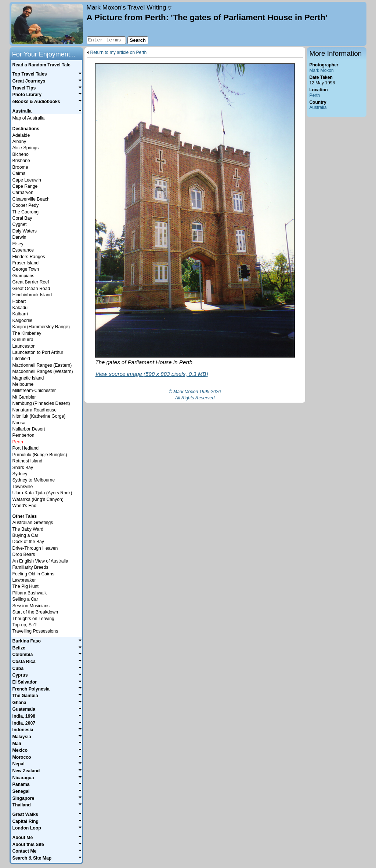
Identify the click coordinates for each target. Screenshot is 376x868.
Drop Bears (24, 554)
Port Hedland (26, 448)
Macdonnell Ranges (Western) (43, 371)
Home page (47, 24)
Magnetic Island (28, 378)
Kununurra (23, 340)
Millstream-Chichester (34, 391)
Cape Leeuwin (27, 180)
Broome (20, 167)
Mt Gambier (24, 397)
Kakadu (20, 308)
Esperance (23, 250)
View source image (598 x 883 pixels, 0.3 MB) (151, 374)
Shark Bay (23, 468)
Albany (19, 142)
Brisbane (21, 161)
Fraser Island (26, 263)
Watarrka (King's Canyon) (38, 499)
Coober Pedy (26, 205)
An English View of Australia (40, 561)
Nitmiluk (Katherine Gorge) (39, 416)
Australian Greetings (33, 523)
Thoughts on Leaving (33, 619)
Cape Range (25, 186)
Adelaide (21, 135)
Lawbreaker (24, 580)
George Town (26, 269)
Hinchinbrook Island (32, 295)
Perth (314, 95)
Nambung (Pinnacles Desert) (41, 403)
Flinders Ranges (29, 257)
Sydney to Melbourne (34, 480)
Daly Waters (25, 231)
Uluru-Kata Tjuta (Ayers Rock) (42, 493)
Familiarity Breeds (30, 567)
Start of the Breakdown (35, 612)
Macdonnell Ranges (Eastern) (42, 365)
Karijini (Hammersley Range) (41, 327)
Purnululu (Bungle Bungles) (40, 455)
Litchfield (21, 359)
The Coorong (26, 212)
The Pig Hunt (26, 586)
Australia (318, 107)
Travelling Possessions (35, 631)
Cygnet (20, 224)
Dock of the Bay (28, 542)
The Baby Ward (28, 529)
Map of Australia (29, 118)
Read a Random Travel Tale (41, 65)
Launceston (24, 346)
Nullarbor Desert (29, 429)
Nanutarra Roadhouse (35, 410)
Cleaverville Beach (31, 199)
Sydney (20, 474)
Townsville (23, 487)
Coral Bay (22, 218)
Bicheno (21, 154)
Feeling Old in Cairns (33, 574)
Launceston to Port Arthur (38, 352)
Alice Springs (26, 148)
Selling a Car (25, 599)
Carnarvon (23, 193)
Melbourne (23, 384)
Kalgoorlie (22, 321)
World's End (24, 506)
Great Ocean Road (31, 289)
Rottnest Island (28, 461)
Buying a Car (26, 535)
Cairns (19, 173)
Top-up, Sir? (25, 625)
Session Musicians (31, 606)
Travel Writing (129, 7)
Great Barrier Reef (31, 282)
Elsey (18, 244)
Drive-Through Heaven (35, 548)
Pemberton (23, 435)
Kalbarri (20, 314)
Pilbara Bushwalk (30, 593)
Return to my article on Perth (119, 53)
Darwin (19, 237)
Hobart (19, 301)
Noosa (19, 423)
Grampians (23, 276)
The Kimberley (27, 333)
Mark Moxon (321, 70)
